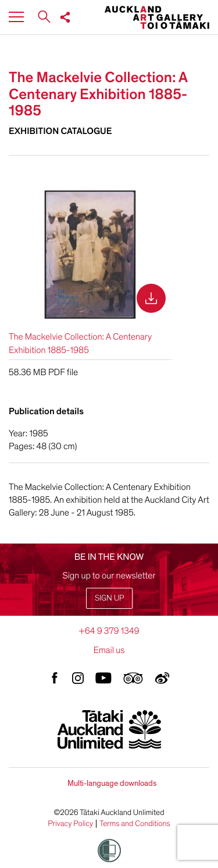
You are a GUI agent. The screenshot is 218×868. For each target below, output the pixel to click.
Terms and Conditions (135, 824)
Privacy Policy (70, 824)
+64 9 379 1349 (109, 631)
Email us (109, 650)
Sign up (109, 598)
